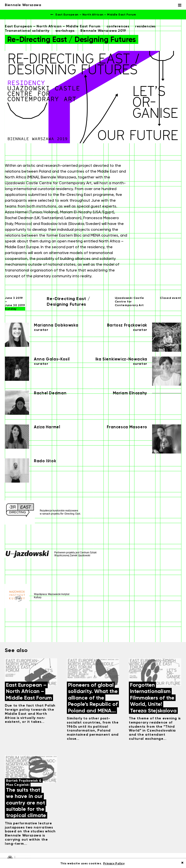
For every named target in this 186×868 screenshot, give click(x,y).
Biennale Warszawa (23, 5)
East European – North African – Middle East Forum (93, 14)
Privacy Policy (114, 863)
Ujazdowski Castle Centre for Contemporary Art (129, 301)
